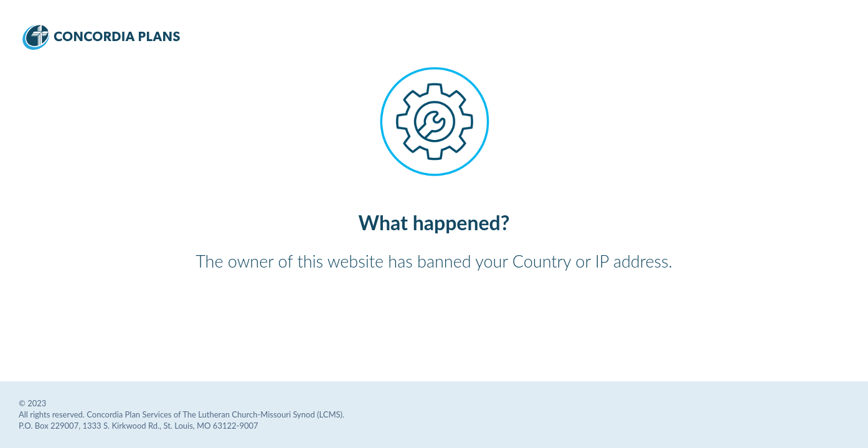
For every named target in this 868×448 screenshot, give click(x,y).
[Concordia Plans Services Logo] (101, 46)
